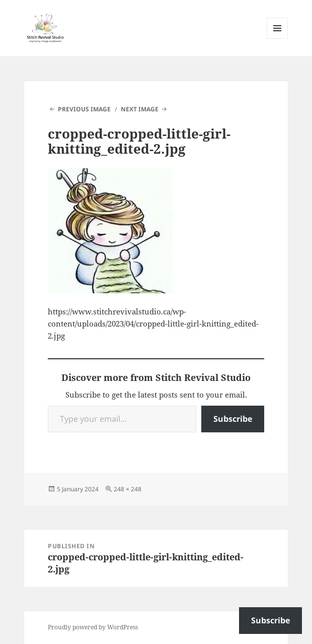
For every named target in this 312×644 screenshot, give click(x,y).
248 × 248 (128, 489)
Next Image (140, 109)
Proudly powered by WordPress (93, 627)
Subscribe (233, 419)
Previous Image (84, 109)
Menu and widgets (278, 39)
